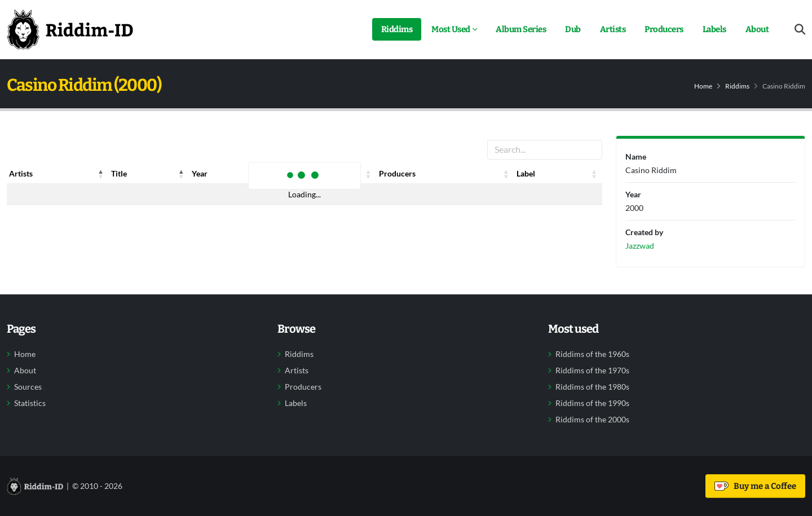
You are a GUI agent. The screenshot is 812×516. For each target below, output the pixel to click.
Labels (714, 29)
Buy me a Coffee (755, 486)
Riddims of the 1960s (592, 354)
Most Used (451, 29)
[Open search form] (800, 30)
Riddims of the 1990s (592, 403)
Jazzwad (640, 246)
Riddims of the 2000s (592, 420)
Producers (664, 29)
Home (703, 86)
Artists (613, 29)
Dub (573, 29)
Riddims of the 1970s (592, 371)
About (757, 29)
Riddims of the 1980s (592, 387)
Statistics (30, 403)
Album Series (521, 29)
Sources (28, 387)
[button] (101, 174)
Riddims (397, 29)
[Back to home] (70, 29)
